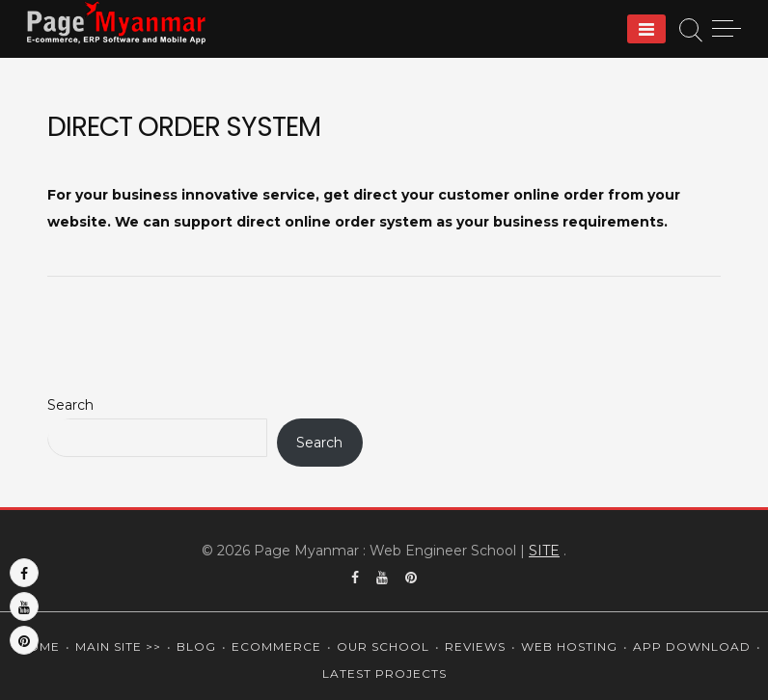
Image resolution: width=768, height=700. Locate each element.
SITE (544, 551)
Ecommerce (276, 646)
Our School (383, 646)
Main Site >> (118, 646)
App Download (692, 646)
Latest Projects (384, 673)
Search (70, 405)
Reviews (475, 646)
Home (39, 646)
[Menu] (646, 29)
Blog (196, 646)
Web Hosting (569, 646)
